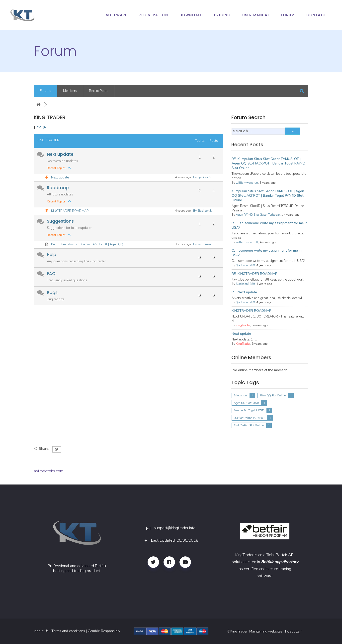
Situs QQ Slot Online (273, 395)
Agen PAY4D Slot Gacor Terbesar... (259, 215)
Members (70, 91)
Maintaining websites (266, 631)
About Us (41, 631)
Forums (45, 91)
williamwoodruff (247, 183)
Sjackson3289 (245, 265)
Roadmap (58, 188)
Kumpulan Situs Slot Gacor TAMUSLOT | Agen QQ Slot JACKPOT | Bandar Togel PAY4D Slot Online (268, 196)
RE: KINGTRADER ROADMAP (255, 274)
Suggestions (60, 221)
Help (52, 255)
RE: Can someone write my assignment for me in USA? (270, 225)
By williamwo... (204, 244)
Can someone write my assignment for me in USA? (267, 253)
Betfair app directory (280, 562)
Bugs (52, 293)
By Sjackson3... (203, 177)
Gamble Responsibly (104, 631)
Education (240, 395)
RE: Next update (244, 292)
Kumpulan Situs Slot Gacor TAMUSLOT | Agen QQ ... (88, 244)
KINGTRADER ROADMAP (69, 211)
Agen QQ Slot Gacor (246, 403)
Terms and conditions (68, 631)
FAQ (51, 274)
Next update (60, 154)
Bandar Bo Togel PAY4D (249, 410)
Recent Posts (99, 91)
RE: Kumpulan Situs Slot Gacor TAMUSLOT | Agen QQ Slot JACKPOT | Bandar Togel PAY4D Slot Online (268, 163)
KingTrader (243, 325)
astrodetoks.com (49, 471)
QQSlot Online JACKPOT (249, 418)
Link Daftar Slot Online (249, 425)
